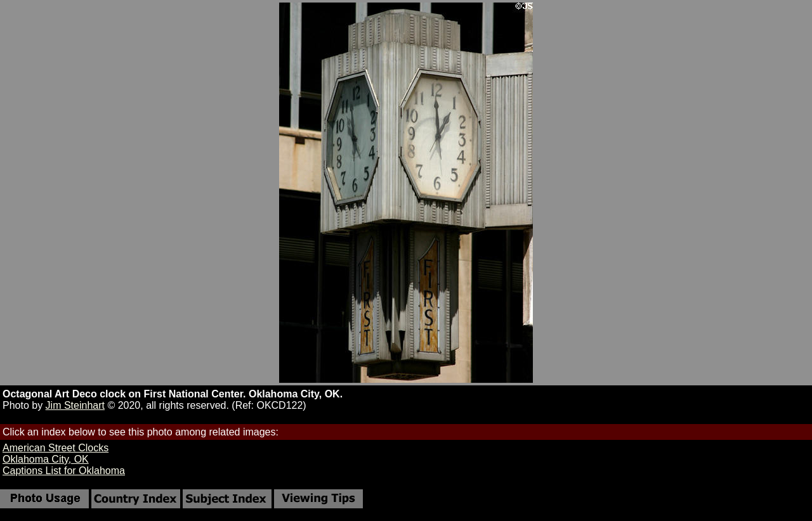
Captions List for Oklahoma (64, 471)
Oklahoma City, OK (46, 459)
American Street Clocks (56, 448)
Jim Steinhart (75, 405)
